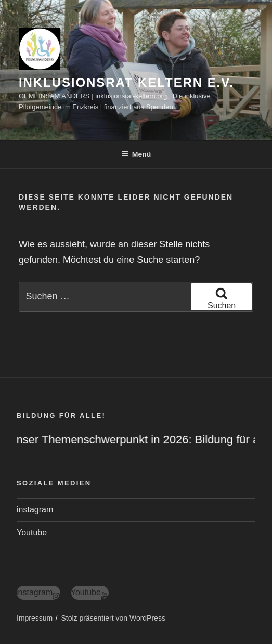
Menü (136, 154)
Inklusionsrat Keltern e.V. (126, 82)
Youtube (32, 533)
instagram (35, 510)
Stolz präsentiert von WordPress (113, 618)
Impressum (35, 618)
